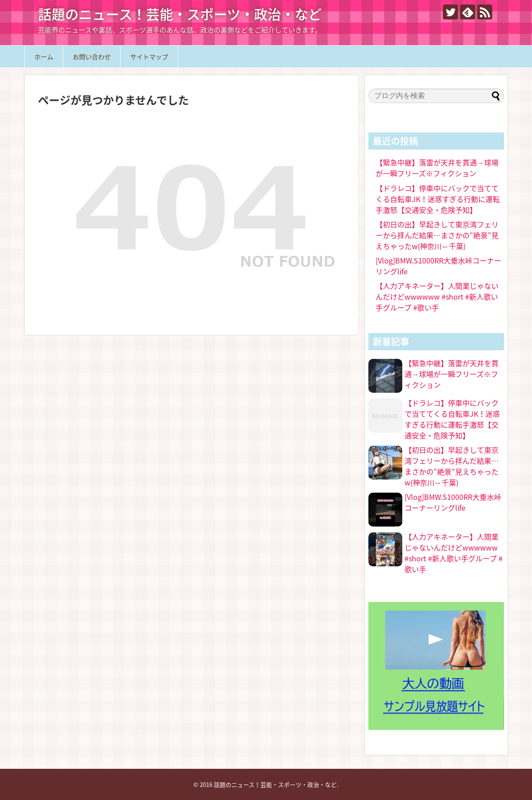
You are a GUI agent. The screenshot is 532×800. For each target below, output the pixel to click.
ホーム (44, 56)
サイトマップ (149, 56)
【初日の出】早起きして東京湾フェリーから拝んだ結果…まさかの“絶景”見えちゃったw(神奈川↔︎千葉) (437, 235)
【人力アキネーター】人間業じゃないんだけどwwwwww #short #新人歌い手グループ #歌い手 (437, 296)
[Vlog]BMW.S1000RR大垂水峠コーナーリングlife (453, 502)
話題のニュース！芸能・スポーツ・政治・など (180, 14)
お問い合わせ (92, 56)
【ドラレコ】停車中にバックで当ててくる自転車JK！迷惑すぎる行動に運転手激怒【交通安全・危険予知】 (438, 199)
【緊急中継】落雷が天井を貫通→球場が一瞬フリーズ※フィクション (437, 168)
